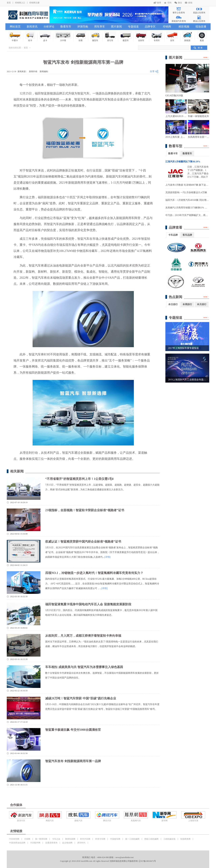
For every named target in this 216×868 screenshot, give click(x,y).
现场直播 (201, 27)
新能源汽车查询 (179, 21)
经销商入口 (20, 3)
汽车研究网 (14, 839)
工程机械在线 (169, 839)
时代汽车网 (85, 839)
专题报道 (133, 27)
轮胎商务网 (185, 839)
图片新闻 (116, 27)
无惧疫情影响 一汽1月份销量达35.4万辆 (186, 192)
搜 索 (200, 48)
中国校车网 (115, 839)
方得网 (27, 839)
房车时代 (81, 843)
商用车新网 (70, 839)
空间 (169, 3)
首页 (9, 3)
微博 (159, 3)
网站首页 (15, 27)
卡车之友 (56, 839)
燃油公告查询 (199, 21)
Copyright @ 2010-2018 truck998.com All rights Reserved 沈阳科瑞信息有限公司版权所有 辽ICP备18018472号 (108, 861)
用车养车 (100, 27)
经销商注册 (34, 3)
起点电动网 (67, 843)
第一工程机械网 (132, 839)
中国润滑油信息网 (17, 843)
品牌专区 (150, 27)
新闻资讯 (32, 27)
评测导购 (83, 27)
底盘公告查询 (199, 13)
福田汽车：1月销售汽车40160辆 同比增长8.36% (190, 200)
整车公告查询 (179, 13)
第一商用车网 (41, 839)
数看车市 (66, 27)
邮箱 (190, 3)
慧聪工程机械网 (151, 839)
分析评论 (49, 27)
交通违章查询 (51, 843)
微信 (180, 3)
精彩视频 (184, 27)
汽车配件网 (35, 843)
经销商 (167, 27)
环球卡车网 (100, 839)
